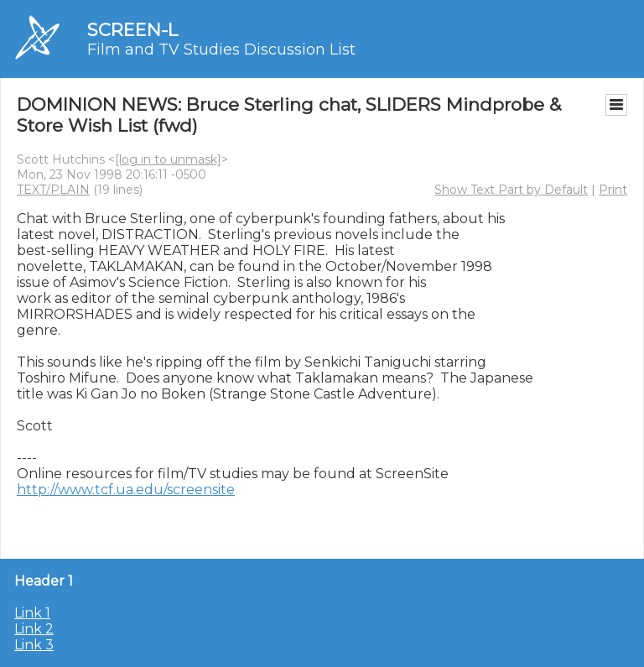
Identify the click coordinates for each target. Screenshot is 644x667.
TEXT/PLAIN (53, 190)
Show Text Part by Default (511, 190)
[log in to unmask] (168, 159)
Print (613, 190)
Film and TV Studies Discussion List (221, 50)
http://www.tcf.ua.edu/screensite (126, 490)
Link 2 (34, 629)
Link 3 (34, 645)
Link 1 (32, 613)
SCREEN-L (132, 30)
